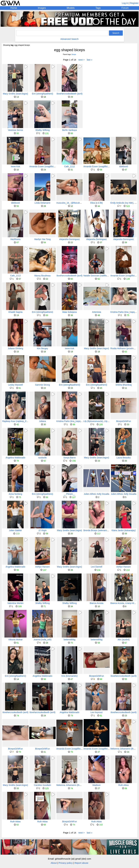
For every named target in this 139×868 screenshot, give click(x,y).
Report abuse (81, 863)
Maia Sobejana (69, 312)
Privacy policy (66, 863)
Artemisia (97, 312)
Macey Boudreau (42, 276)
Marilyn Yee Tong (42, 239)
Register (134, 3)
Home (14, 8)
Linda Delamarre (42, 203)
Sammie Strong (42, 385)
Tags (98, 8)
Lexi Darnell (97, 567)
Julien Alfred (90, 494)
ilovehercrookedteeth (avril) (69, 94)
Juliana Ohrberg (15, 348)
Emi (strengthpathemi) (42, 94)
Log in (125, 3)
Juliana (42, 421)
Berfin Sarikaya (69, 130)
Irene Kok (15, 166)
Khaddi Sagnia (15, 312)
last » (89, 60)
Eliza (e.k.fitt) (96, 203)
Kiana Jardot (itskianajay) (124, 530)
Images (42, 8)
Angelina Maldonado (15, 458)
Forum (125, 8)
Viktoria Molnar (15, 640)
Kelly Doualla (103, 494)
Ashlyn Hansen (42, 567)
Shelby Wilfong (42, 130)
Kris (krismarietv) (69, 676)
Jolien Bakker (15, 530)
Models (71, 8)
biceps (74, 54)
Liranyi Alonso (132, 603)
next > (81, 60)
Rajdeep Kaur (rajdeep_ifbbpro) (17, 421)
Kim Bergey (42, 348)
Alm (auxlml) (124, 640)
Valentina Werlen (15, 603)
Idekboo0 (124, 166)
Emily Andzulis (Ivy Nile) (122, 203)
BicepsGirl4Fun (124, 421)
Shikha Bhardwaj (124, 385)
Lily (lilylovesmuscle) (93, 421)
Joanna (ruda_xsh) (43, 640)
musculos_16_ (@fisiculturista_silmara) (75, 203)
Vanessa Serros (15, 130)
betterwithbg (69, 640)
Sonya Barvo (69, 458)
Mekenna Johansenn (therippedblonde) (75, 785)
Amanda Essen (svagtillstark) (43, 166)
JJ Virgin (42, 530)
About (54, 863)
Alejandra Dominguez (70, 239)
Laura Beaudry (124, 458)
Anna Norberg (15, 494)
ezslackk (42, 458)
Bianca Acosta (97, 603)
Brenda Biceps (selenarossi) (97, 530)
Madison (96, 785)
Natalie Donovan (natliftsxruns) (98, 276)
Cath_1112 (69, 166)
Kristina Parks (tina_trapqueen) (71, 421)
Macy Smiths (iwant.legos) (15, 94)
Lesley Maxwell (15, 385)
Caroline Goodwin (42, 785)
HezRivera (15, 239)
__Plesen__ (70, 494)
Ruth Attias (124, 785)
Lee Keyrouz (97, 712)
